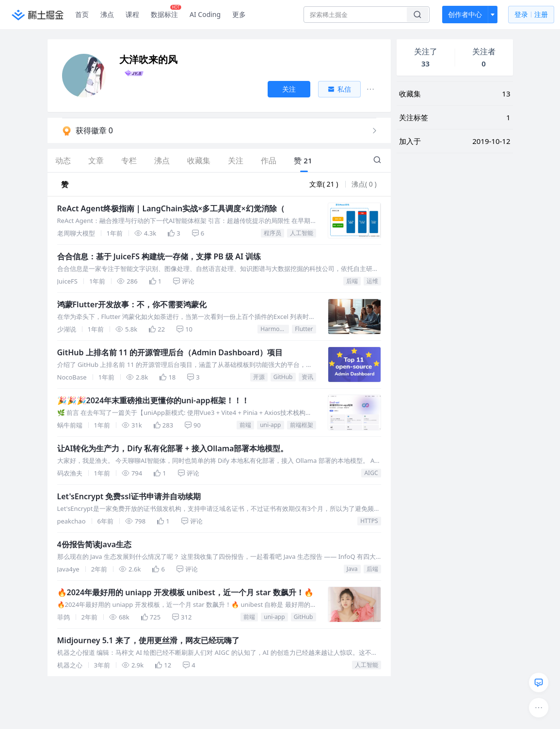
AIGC (371, 473)
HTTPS (369, 521)
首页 (82, 14)
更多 (239, 14)
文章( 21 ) (325, 184)
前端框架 (302, 425)
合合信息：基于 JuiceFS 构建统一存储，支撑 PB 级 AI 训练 (159, 256)
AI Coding (205, 14)
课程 (132, 14)
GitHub (283, 377)
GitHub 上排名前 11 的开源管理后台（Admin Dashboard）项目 (170, 352)
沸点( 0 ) (364, 184)
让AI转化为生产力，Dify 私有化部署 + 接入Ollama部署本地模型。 (173, 448)
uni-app (270, 425)
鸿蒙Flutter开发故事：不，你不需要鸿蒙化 (132, 304)
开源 (259, 377)
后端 (352, 281)
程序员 (272, 233)
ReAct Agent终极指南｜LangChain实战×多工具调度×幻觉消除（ (171, 208)
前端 (245, 425)
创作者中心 (465, 14)
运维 (372, 281)
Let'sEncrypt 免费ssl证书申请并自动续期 (129, 496)
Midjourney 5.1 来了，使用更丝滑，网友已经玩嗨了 (148, 640)
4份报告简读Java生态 (95, 544)
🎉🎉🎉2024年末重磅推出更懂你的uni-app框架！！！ (153, 400)
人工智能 (302, 233)
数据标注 (166, 12)
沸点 (107, 14)
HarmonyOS (275, 329)
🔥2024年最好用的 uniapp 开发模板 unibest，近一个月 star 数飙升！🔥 (185, 592)
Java (352, 569)
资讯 (307, 377)
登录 (531, 15)
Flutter (304, 329)
